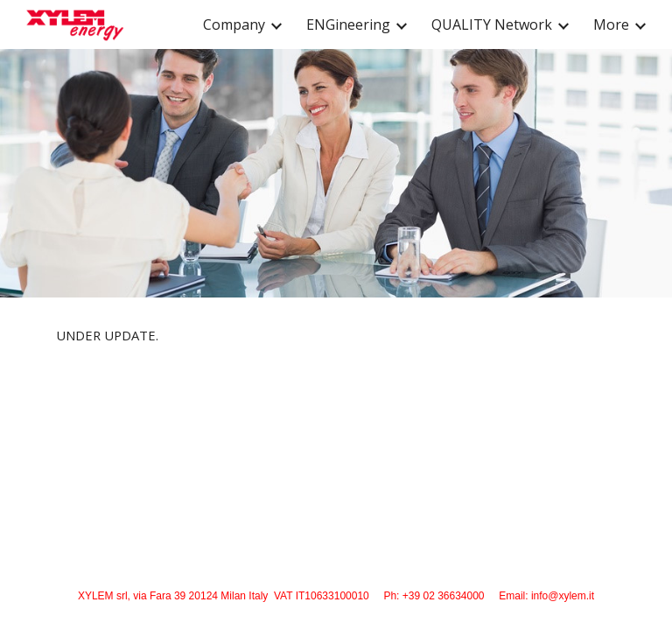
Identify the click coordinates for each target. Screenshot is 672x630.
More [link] (611, 24)
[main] (336, 336)
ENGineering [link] (348, 24)
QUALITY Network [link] (492, 24)
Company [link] (234, 24)
